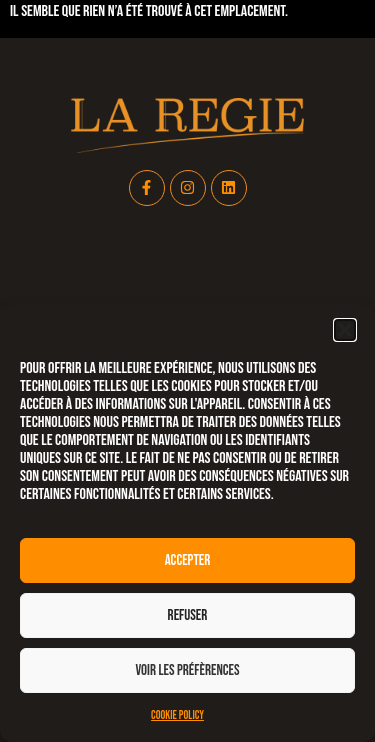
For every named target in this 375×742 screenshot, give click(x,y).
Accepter (188, 560)
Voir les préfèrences (187, 670)
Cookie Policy (177, 715)
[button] (345, 330)
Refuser (188, 615)
